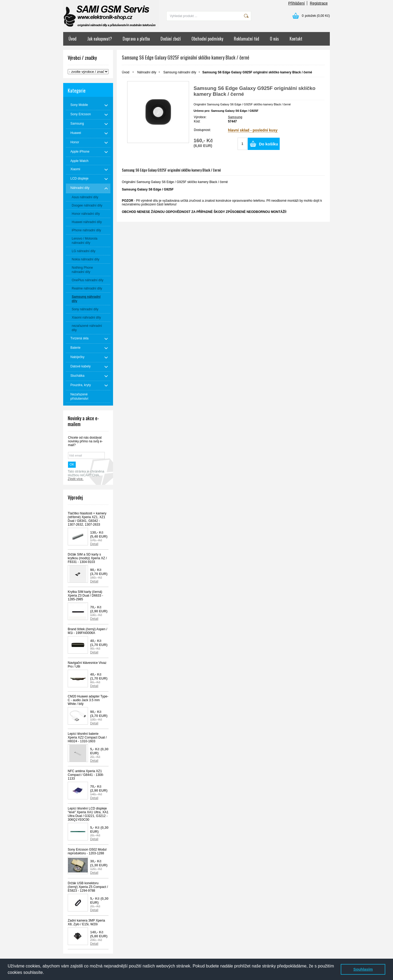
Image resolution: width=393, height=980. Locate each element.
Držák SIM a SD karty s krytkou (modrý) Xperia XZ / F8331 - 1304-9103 (87, 558)
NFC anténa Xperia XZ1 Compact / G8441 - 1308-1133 (86, 775)
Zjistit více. (76, 479)
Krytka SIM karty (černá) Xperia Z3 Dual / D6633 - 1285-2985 (85, 596)
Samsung (235, 117)
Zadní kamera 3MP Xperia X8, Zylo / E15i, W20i (86, 922)
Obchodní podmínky (207, 39)
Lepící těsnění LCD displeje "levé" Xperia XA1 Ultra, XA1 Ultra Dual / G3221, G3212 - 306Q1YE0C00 (88, 814)
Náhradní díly (147, 72)
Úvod (73, 39)
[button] (46, 973)
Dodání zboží (171, 39)
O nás (274, 39)
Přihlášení (296, 3)
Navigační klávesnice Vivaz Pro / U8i (87, 665)
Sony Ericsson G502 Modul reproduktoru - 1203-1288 (87, 851)
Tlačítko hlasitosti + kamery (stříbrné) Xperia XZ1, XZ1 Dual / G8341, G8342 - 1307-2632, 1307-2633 (87, 519)
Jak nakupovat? (100, 39)
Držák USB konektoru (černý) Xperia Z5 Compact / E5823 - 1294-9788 (88, 887)
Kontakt (296, 39)
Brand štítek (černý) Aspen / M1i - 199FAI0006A (87, 631)
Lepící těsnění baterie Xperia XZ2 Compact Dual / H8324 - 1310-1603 (87, 737)
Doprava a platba (136, 39)
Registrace (319, 3)
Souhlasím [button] (363, 969)
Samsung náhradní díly (180, 72)
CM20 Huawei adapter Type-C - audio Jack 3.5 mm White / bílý (88, 700)
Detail (94, 544)
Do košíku (268, 144)
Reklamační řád (246, 39)
